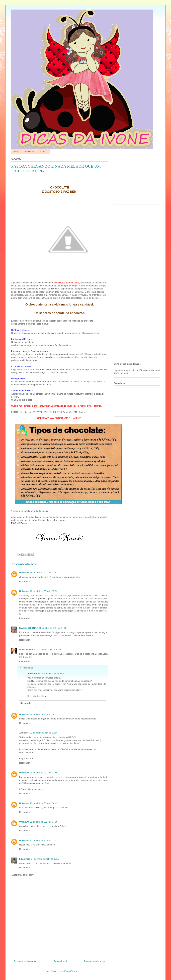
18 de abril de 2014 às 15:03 (44, 591)
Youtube (43, 152)
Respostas (28, 668)
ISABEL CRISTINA (29, 628)
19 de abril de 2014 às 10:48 (48, 650)
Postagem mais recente (25, 961)
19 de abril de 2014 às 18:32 (52, 673)
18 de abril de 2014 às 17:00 (53, 628)
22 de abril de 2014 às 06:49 (44, 803)
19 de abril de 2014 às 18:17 (44, 714)
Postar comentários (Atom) (64, 971)
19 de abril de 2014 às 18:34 (43, 733)
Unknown (24, 573)
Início (17, 152)
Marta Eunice (26, 650)
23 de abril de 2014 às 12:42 (44, 840)
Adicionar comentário (24, 875)
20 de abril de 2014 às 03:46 (44, 773)
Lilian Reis (25, 859)
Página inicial (60, 961)
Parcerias (29, 152)
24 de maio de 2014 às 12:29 (45, 859)
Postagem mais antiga (95, 961)
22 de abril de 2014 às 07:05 (44, 822)
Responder (25, 581)
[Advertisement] (135, 180)
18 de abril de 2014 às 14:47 (44, 573)
